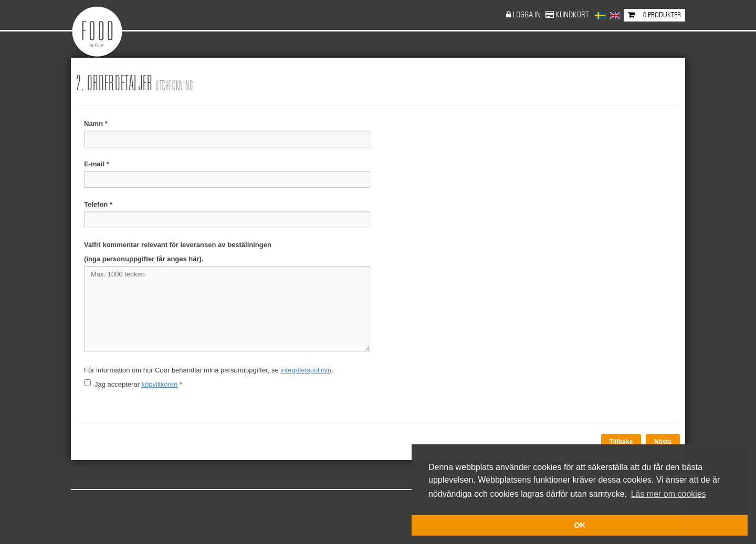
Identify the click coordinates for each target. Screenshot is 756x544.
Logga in (528, 15)
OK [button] (580, 525)
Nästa (663, 442)
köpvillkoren (160, 384)
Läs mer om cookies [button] (669, 494)
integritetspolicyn (306, 370)
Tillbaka (621, 442)
